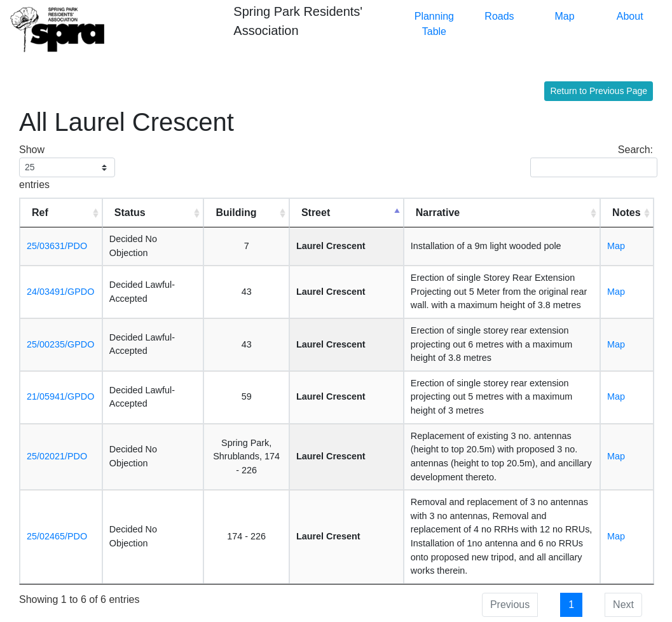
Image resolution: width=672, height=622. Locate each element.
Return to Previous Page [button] (599, 91)
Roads (499, 16)
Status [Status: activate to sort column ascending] (130, 213)
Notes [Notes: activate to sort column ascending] (626, 213)
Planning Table (434, 24)
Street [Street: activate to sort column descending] (316, 213)
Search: (592, 161)
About (630, 16)
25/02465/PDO (57, 536)
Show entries (67, 167)
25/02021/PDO (57, 456)
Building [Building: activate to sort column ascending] (236, 213)
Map (565, 16)
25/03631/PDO (57, 246)
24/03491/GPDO (60, 292)
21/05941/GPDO (60, 396)
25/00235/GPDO (60, 344)
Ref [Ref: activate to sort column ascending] (40, 213)
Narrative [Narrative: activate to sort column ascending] (438, 213)
